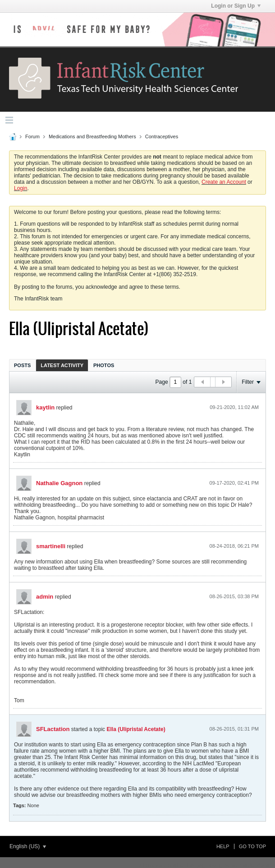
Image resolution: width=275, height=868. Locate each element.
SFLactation (53, 729)
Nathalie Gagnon (59, 483)
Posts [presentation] (22, 365)
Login (21, 188)
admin (45, 597)
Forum (32, 136)
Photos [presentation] (104, 365)
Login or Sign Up (236, 6)
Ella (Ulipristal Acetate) (136, 729)
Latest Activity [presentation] (62, 365)
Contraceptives (162, 136)
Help (223, 846)
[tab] (22, 365)
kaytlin (45, 407)
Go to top (252, 846)
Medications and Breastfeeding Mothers (92, 136)
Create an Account (224, 182)
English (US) (28, 846)
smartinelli (51, 546)
